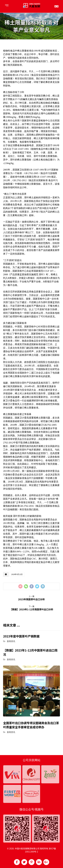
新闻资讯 (11, 641)
